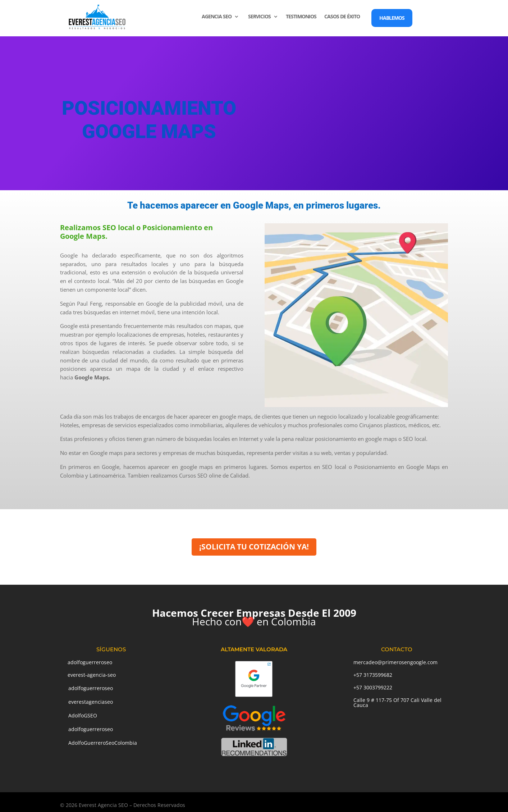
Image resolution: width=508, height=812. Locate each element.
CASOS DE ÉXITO (342, 17)
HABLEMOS (392, 18)
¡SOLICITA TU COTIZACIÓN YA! (254, 547)
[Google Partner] (254, 696)
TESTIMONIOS (301, 17)
